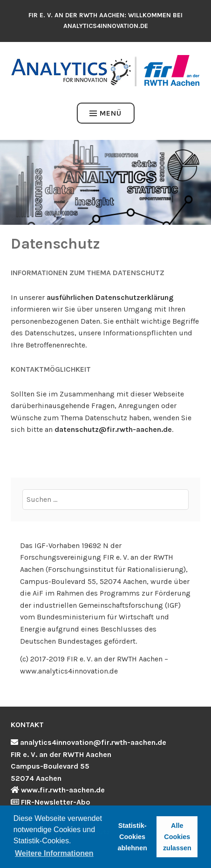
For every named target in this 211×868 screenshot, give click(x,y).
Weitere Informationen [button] (54, 853)
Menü (105, 113)
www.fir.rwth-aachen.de (63, 790)
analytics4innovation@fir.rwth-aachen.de (93, 742)
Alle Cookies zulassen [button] (177, 837)
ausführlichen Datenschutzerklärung (110, 297)
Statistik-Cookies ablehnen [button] (133, 837)
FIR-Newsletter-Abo (56, 802)
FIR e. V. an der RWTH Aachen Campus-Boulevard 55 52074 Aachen (61, 766)
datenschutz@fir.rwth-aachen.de (113, 429)
